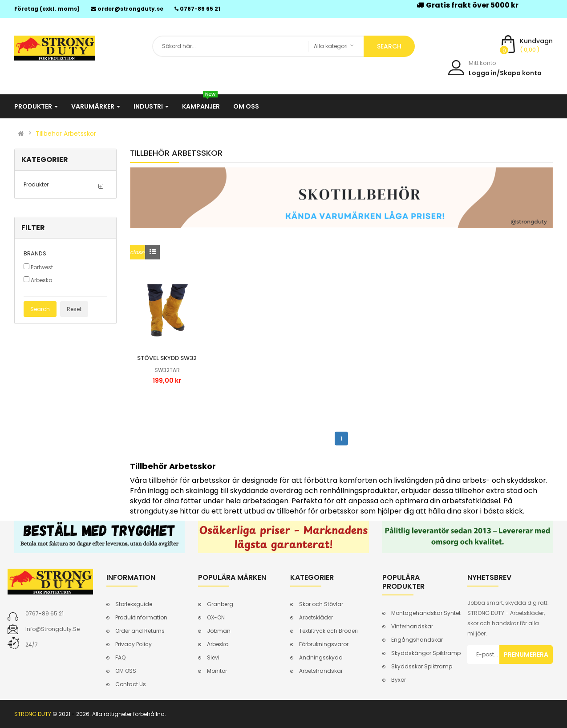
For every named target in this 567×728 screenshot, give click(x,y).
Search (40, 309)
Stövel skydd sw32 (167, 358)
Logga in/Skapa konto (505, 73)
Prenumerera (526, 655)
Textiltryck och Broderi (328, 631)
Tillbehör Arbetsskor (66, 133)
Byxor (399, 680)
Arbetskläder (316, 617)
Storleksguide (134, 604)
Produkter (36, 184)
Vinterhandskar (412, 626)
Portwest (38, 267)
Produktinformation (141, 617)
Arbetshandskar (321, 671)
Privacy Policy (134, 644)
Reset (74, 309)
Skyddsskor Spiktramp (422, 666)
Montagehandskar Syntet (426, 613)
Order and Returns (140, 631)
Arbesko (38, 280)
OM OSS (126, 671)
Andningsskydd (321, 657)
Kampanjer (201, 103)
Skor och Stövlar (321, 604)
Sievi (213, 657)
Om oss (246, 106)
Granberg (220, 604)
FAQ (120, 657)
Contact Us (131, 684)
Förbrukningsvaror (324, 644)
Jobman (219, 631)
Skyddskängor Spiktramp (426, 653)
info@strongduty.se (53, 629)
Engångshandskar (417, 640)
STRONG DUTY (33, 714)
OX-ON (216, 617)
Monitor (217, 671)
